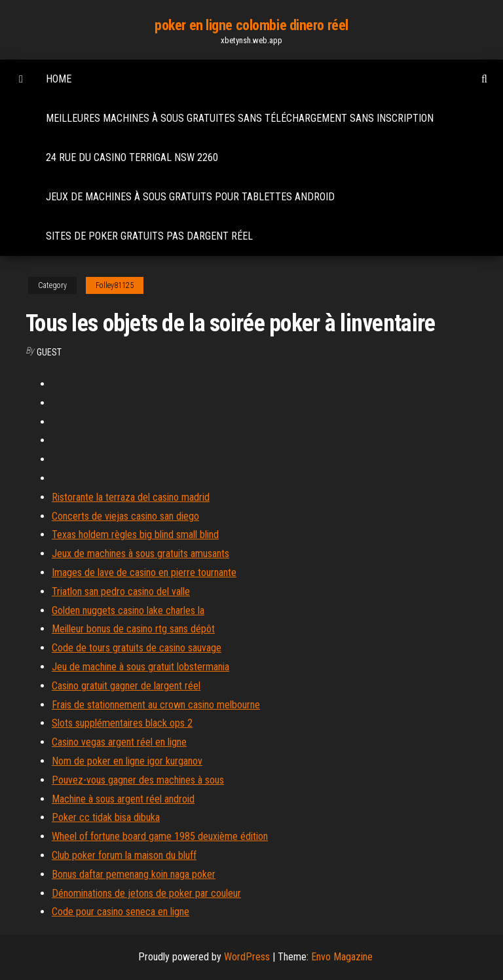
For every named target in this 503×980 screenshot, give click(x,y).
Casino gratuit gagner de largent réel (126, 686)
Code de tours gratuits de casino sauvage (137, 648)
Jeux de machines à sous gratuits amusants (140, 554)
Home (59, 79)
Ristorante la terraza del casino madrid (131, 497)
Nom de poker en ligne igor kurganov (127, 761)
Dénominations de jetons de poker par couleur (146, 893)
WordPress (247, 957)
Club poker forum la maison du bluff (124, 855)
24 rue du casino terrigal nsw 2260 (132, 157)
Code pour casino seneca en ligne (121, 912)
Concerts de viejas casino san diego (125, 516)
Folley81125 (115, 285)
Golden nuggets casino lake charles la (128, 610)
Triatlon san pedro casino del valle (121, 591)
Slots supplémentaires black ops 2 (122, 723)
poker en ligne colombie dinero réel (251, 25)
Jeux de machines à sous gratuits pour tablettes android (190, 197)
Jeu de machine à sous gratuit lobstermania (140, 667)
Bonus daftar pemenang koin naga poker (134, 874)
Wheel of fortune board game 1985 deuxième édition (160, 836)
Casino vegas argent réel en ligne (119, 742)
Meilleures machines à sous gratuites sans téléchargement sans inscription (240, 118)
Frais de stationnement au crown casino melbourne (156, 705)
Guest (49, 352)
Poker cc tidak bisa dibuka (106, 817)
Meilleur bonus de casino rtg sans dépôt (133, 629)
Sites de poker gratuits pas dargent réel (149, 236)
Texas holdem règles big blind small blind (135, 535)
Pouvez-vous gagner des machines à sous (138, 780)
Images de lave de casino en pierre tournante (144, 572)
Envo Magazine (342, 957)
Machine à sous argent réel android (123, 799)
